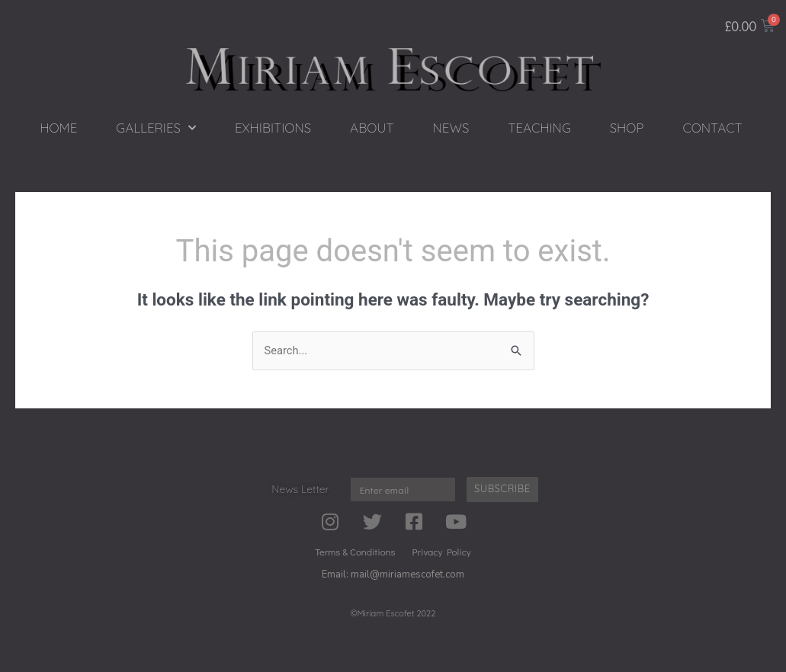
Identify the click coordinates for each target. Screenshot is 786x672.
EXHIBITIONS (273, 128)
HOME (58, 128)
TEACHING (539, 128)
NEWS (451, 128)
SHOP (627, 128)
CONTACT (712, 128)
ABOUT (372, 128)
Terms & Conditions (355, 551)
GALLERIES (156, 128)
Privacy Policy (442, 551)
